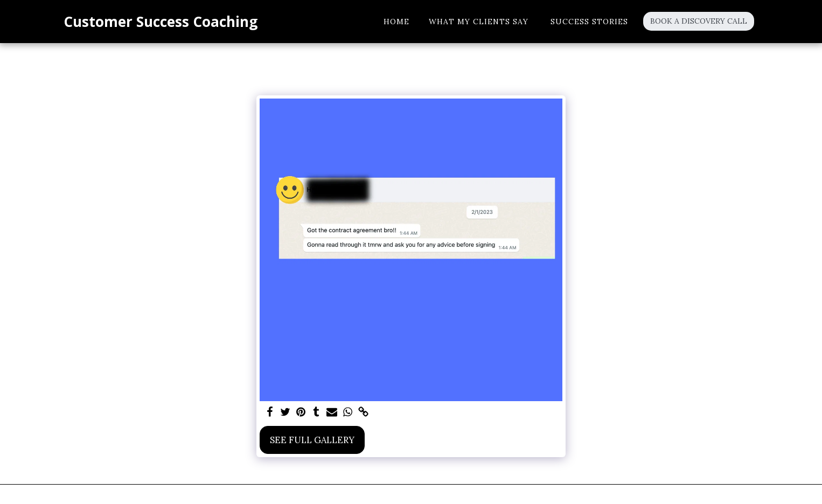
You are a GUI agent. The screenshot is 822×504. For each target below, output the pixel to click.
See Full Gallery (312, 440)
